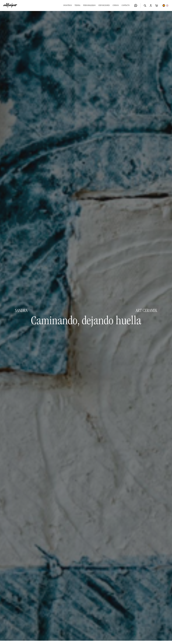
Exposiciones (104, 5)
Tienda (77, 5)
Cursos (116, 5)
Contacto (126, 5)
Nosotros (68, 5)
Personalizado (89, 5)
